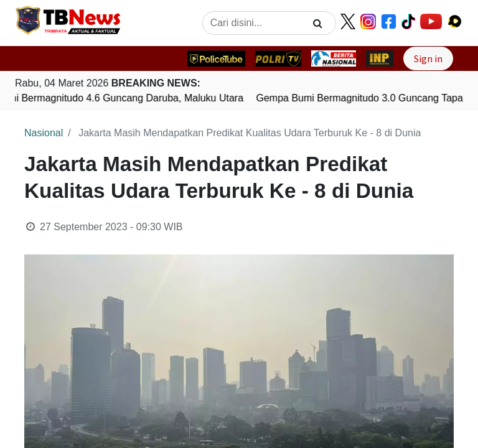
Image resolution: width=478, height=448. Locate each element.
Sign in (428, 58)
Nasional (44, 133)
